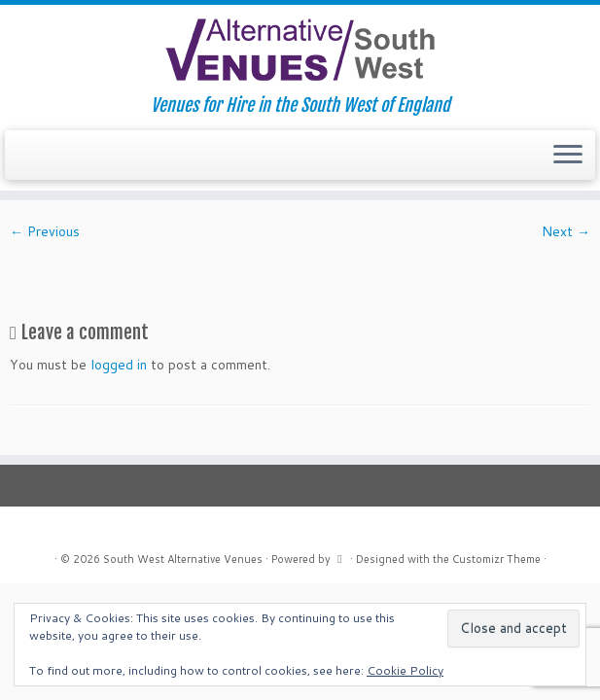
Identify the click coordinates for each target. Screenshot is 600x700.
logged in (119, 365)
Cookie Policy (405, 670)
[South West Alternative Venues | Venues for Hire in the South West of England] (300, 50)
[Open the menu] (568, 156)
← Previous (45, 231)
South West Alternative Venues (183, 559)
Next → (566, 231)
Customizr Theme (496, 559)
